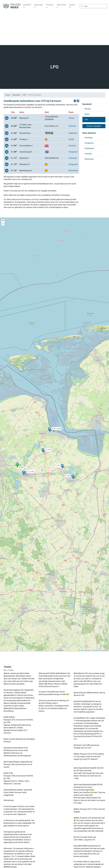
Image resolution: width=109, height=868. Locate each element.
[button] (20, 467)
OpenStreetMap (97, 650)
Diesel (87, 114)
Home (8, 95)
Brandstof (16, 95)
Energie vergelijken (94, 126)
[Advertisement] (54, 29)
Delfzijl (71, 139)
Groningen (89, 138)
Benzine (88, 109)
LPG (24, 95)
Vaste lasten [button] (61, 5)
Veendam (88, 154)
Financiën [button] (50, 5)
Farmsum (72, 146)
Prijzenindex (11, 6)
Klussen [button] (72, 5)
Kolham (72, 118)
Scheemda (73, 158)
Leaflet (81, 650)
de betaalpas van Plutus (30, 199)
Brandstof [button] (27, 5)
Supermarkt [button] (38, 5)
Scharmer (72, 126)
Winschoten (73, 171)
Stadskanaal (89, 148)
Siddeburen (73, 133)
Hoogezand (73, 152)
